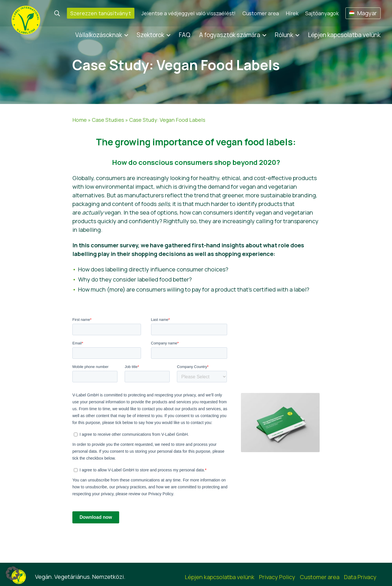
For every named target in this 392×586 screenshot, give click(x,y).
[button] (13, 573)
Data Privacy (360, 577)
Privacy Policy (277, 577)
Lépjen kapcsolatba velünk (344, 35)
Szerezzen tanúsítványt (101, 13)
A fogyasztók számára (230, 35)
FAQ (185, 35)
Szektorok (150, 35)
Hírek (292, 13)
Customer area (261, 13)
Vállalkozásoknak (99, 35)
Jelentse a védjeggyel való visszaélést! (188, 13)
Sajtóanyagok (322, 13)
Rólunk (284, 35)
